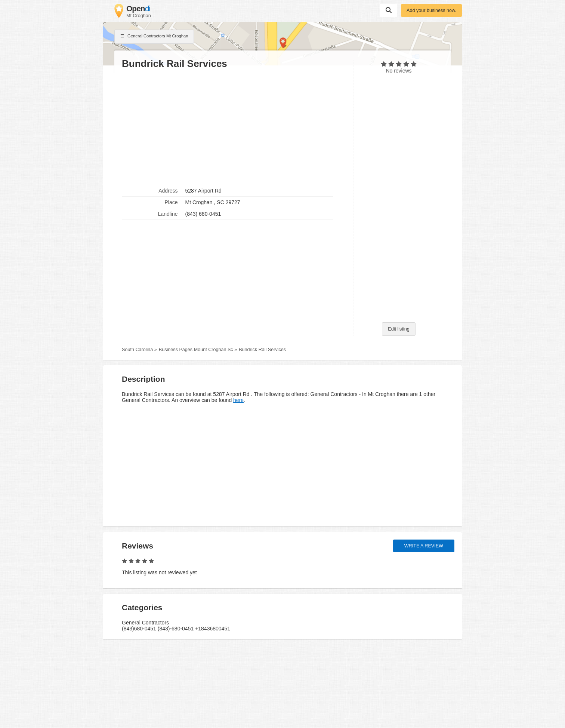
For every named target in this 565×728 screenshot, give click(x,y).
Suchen (389, 10)
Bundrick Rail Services (262, 350)
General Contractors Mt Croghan (154, 37)
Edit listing (399, 329)
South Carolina (137, 350)
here (238, 400)
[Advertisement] (234, 128)
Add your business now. (431, 10)
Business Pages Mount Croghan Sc (196, 350)
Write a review (424, 546)
